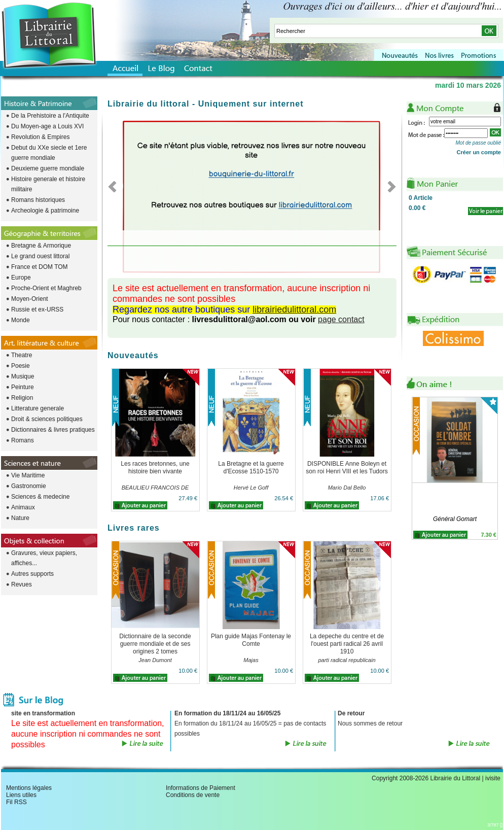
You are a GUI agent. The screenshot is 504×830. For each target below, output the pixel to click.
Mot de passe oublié (478, 143)
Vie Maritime (28, 475)
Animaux (23, 507)
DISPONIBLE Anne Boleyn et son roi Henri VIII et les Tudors (347, 468)
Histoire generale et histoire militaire (48, 184)
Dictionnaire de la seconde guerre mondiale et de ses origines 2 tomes (155, 644)
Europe (21, 278)
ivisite (493, 778)
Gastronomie (29, 486)
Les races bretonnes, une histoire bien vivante (155, 468)
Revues (22, 584)
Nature (20, 518)
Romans (23, 440)
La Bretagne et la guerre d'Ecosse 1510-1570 (251, 468)
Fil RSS (16, 802)
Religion (22, 398)
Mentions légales (29, 788)
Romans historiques (38, 200)
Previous (115, 186)
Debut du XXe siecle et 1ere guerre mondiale (49, 153)
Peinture (23, 387)
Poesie (21, 366)
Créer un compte (479, 152)
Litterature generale (38, 408)
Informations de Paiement (201, 788)
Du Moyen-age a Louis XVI (47, 126)
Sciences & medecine (40, 497)
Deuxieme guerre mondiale (48, 168)
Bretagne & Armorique (41, 246)
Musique (23, 376)
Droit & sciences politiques (47, 419)
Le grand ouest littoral (40, 256)
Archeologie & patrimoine (45, 211)
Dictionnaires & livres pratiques (53, 430)
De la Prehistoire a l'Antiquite (50, 116)
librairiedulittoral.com (294, 309)
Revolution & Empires (40, 137)
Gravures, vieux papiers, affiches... (44, 558)
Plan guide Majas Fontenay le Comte (251, 640)
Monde (21, 320)
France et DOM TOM (40, 267)
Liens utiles (21, 795)
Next (389, 186)
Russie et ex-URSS (37, 309)
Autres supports (32, 574)
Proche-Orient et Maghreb (46, 288)
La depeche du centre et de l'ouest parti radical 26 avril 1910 (347, 644)
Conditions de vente (193, 795)
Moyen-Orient (30, 299)
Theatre (22, 355)
